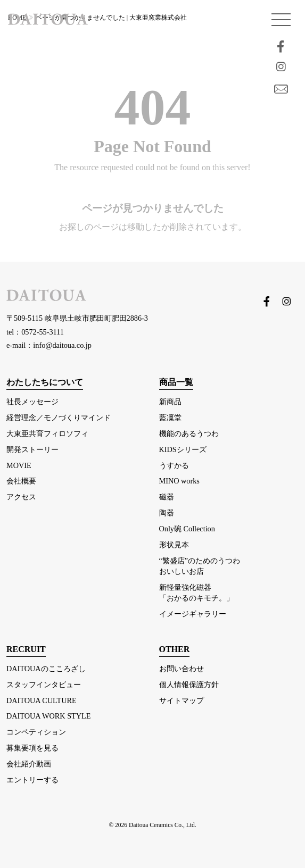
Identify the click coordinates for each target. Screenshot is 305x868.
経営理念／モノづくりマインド (59, 418)
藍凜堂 (170, 418)
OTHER (175, 649)
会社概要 (21, 481)
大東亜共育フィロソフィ (47, 433)
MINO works (179, 481)
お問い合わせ (182, 669)
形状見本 (174, 545)
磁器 (167, 497)
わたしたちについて (45, 382)
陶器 (167, 513)
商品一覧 (176, 382)
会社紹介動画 (29, 764)
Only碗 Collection (187, 529)
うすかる (174, 465)
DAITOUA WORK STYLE (48, 716)
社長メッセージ (32, 402)
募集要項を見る (32, 748)
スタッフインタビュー (44, 685)
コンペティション (36, 732)
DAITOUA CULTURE (42, 700)
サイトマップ (182, 700)
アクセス (21, 497)
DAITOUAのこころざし (46, 669)
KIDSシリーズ (183, 449)
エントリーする (32, 780)
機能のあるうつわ (189, 433)
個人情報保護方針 (189, 685)
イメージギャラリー (193, 614)
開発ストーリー (32, 449)
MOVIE (19, 465)
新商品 (170, 402)
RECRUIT (26, 649)
